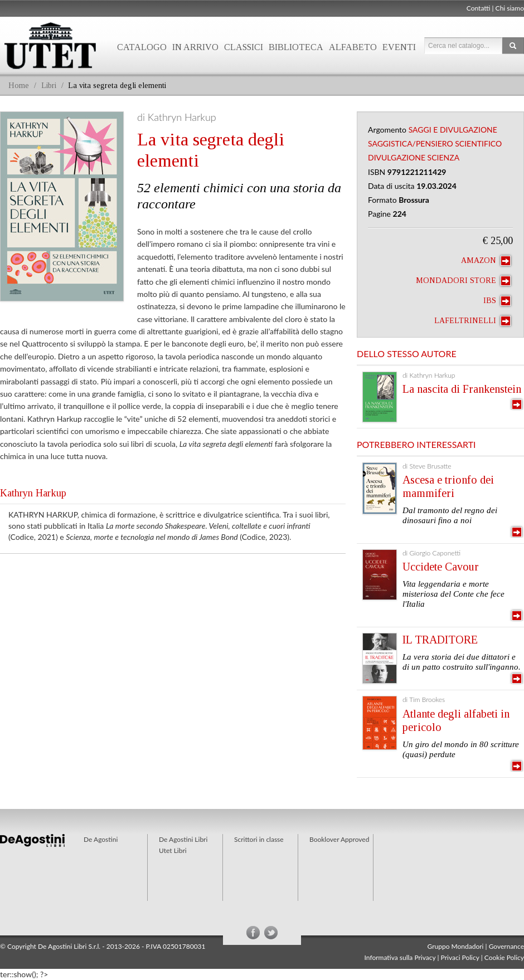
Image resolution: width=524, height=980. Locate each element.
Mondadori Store (463, 281)
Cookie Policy (504, 957)
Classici (244, 47)
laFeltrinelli (472, 321)
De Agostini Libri (183, 839)
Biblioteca (296, 47)
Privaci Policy (460, 957)
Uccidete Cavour (441, 567)
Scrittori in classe (259, 839)
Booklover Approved (339, 839)
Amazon (486, 261)
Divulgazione (397, 157)
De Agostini (101, 839)
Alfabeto (353, 47)
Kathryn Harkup (33, 493)
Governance (506, 946)
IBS (497, 301)
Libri (49, 86)
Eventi (399, 47)
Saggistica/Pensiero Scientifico (435, 143)
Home (19, 86)
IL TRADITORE (440, 640)
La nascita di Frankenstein (462, 389)
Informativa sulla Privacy (400, 957)
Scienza (444, 157)
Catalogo (142, 47)
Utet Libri (173, 850)
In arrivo (195, 47)
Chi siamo (510, 8)
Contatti (479, 8)
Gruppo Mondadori (456, 946)
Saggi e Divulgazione (453, 130)
